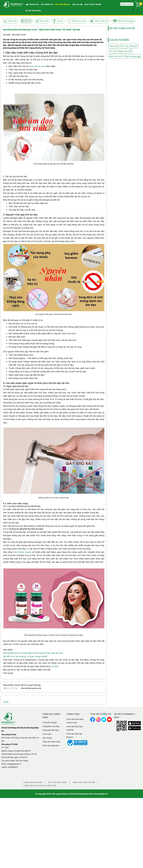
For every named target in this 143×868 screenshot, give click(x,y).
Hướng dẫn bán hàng (51, 730)
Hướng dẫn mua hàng (51, 726)
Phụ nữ (28, 21)
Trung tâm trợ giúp (50, 722)
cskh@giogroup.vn (14, 764)
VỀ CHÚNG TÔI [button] (47, 4)
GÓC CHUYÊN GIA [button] (63, 5)
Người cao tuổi (78, 21)
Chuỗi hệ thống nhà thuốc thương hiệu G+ (89, 794)
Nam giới (44, 21)
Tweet (6, 702)
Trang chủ (32, 4)
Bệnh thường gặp (126, 21)
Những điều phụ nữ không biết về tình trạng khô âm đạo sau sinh (33, 653)
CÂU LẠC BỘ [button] (77, 4)
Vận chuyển (47, 738)
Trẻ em (60, 21)
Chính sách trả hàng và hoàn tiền (40, 786)
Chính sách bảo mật (33, 782)
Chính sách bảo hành (51, 746)
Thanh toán (47, 734)
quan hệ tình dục (37, 66)
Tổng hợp (12, 21)
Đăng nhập (127, 4)
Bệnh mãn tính (102, 21)
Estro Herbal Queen (22, 552)
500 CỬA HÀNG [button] (33, 11)
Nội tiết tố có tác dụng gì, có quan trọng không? (25, 656)
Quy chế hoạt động (57, 782)
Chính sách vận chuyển (84, 782)
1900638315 (13, 767)
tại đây (55, 666)
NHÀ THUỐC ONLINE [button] (93, 4)
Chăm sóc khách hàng (51, 742)
